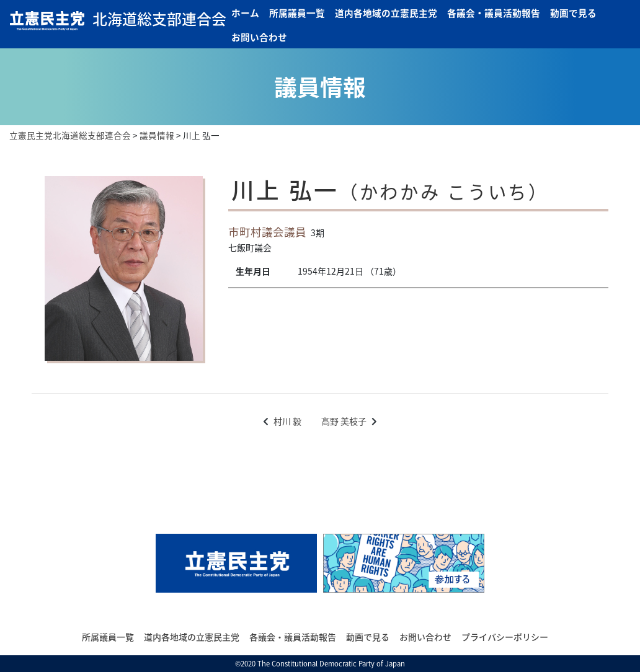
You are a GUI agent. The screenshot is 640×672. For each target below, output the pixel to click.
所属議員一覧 (297, 13)
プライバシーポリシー (505, 637)
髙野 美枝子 (344, 421)
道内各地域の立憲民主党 (386, 13)
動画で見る (573, 13)
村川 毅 (287, 421)
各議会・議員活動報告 (494, 13)
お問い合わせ (259, 37)
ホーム (245, 13)
